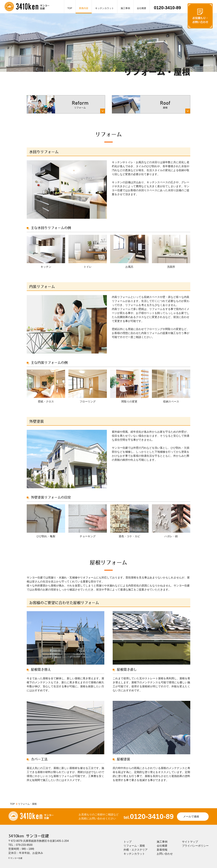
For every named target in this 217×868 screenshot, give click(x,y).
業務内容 (84, 8)
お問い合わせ (165, 854)
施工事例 (125, 8)
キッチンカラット (104, 8)
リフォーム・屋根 (134, 846)
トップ (128, 842)
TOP (70, 8)
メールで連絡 (191, 816)
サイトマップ (190, 842)
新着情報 (162, 850)
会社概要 (142, 8)
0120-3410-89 (167, 8)
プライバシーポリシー (195, 846)
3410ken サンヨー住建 (29, 836)
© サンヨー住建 (15, 858)
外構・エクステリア (136, 850)
